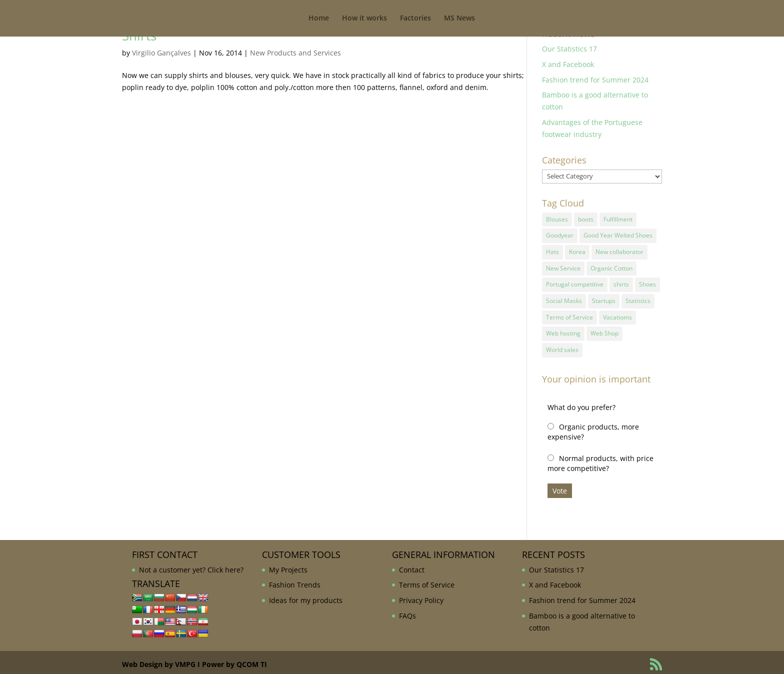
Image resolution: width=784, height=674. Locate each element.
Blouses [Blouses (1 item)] (557, 219)
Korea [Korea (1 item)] (577, 251)
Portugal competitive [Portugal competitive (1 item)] (575, 283)
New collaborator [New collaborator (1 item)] (619, 251)
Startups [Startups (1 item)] (604, 299)
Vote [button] (560, 487)
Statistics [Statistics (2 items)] (638, 299)
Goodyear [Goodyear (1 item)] (560, 235)
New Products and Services (295, 53)
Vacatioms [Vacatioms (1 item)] (617, 314)
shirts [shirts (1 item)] (621, 283)
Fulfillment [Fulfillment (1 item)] (618, 219)
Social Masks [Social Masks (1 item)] (564, 299)
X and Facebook (568, 64)
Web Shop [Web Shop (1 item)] (604, 330)
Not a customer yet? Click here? (191, 566)
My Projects (288, 566)
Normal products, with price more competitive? (600, 459)
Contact (412, 566)
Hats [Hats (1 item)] (552, 251)
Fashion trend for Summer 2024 (595, 80)
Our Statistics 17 (569, 49)
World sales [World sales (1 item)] (562, 346)
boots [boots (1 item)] (586, 219)
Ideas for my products (306, 596)
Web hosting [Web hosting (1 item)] (563, 330)
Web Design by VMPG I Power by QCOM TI (194, 660)
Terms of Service (427, 581)
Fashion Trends (295, 581)
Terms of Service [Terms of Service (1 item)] (569, 314)
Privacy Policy (421, 596)
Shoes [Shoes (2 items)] (647, 283)
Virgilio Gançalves (161, 53)
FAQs (407, 612)
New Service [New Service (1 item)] (563, 267)
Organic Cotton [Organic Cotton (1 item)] (611, 267)
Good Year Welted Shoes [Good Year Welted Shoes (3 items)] (618, 235)
